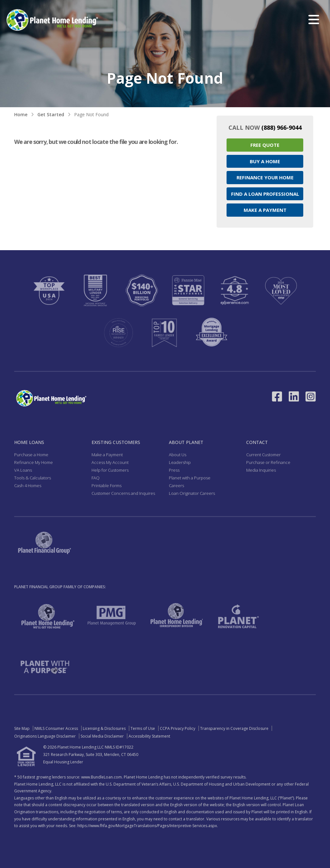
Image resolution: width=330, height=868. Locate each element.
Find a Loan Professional (265, 194)
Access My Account (110, 462)
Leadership (180, 462)
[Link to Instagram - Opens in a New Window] (311, 396)
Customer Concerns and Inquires (123, 493)
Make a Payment (265, 210)
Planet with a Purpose (190, 478)
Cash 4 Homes (28, 486)
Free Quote (265, 145)
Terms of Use (143, 728)
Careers (176, 486)
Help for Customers (110, 470)
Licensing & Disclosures (104, 728)
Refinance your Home (265, 177)
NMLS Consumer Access (56, 728)
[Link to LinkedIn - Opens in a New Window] (294, 396)
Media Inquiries (261, 470)
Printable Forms (107, 486)
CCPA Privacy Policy (178, 728)
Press (174, 470)
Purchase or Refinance (268, 462)
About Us (178, 455)
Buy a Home (265, 161)
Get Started (51, 114)
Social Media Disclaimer (102, 736)
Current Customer (263, 455)
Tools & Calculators (33, 478)
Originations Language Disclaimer (45, 736)
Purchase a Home (31, 455)
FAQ (96, 478)
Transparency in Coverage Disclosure (234, 728)
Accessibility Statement (149, 736)
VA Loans (23, 470)
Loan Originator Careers (192, 493)
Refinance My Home (34, 462)
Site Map (22, 728)
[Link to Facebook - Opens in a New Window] (277, 396)
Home (21, 114)
